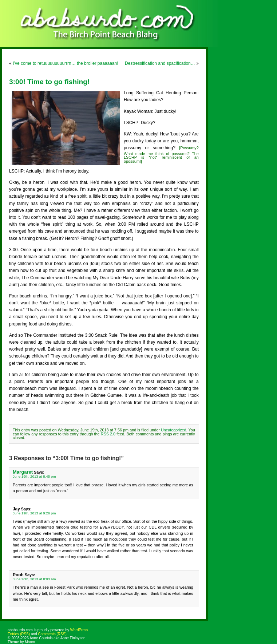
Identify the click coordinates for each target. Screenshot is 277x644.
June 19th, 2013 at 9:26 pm (34, 513)
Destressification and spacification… (160, 63)
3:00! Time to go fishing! (49, 82)
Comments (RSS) (52, 634)
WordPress (79, 630)
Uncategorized (174, 430)
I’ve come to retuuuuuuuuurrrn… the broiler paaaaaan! (66, 63)
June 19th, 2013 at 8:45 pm (34, 476)
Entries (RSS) (19, 634)
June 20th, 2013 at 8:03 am (34, 579)
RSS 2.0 (108, 434)
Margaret (23, 472)
